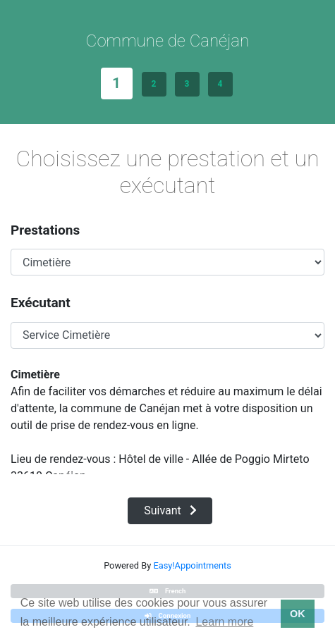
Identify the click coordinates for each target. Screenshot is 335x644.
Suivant (170, 510)
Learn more (224, 622)
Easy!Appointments (192, 565)
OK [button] (298, 614)
